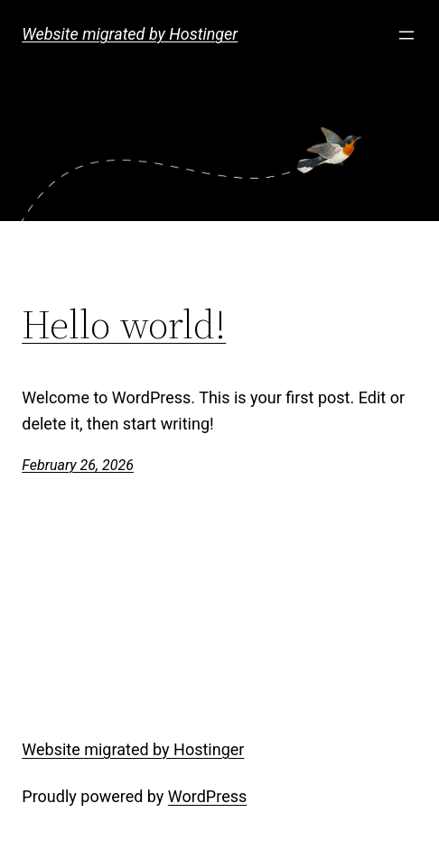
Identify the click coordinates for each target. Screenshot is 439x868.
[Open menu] (406, 35)
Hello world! (124, 325)
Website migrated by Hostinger (130, 34)
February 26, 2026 (78, 465)
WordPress (207, 796)
